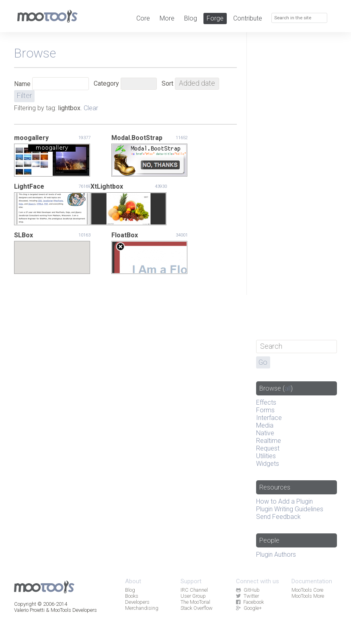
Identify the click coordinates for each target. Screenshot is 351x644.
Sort (167, 83)
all (288, 388)
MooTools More (308, 596)
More (167, 18)
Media (265, 425)
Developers (137, 602)
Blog (191, 18)
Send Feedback (278, 517)
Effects (266, 402)
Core (143, 18)
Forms (265, 410)
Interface (269, 418)
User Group (193, 596)
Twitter (247, 596)
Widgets (268, 464)
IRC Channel (194, 590)
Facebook (250, 602)
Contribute (248, 18)
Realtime (269, 441)
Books (132, 596)
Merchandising (142, 608)
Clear (91, 108)
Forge (215, 18)
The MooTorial (195, 602)
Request (268, 448)
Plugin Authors (276, 554)
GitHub (248, 590)
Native (265, 433)
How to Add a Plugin (284, 501)
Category (106, 83)
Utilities (266, 456)
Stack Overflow (197, 608)
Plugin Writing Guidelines (290, 509)
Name (22, 84)
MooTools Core (307, 590)
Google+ (249, 608)
